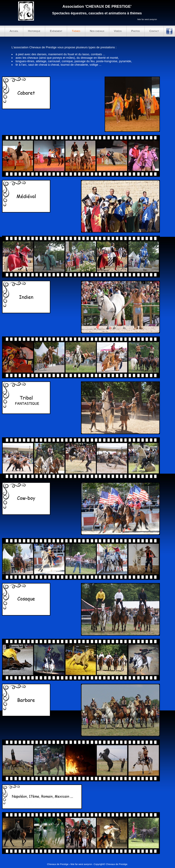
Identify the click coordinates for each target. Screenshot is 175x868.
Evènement (56, 31)
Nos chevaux (97, 31)
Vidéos (118, 31)
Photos (136, 31)
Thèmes (76, 31)
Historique (34, 31)
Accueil (14, 31)
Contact (154, 31)
